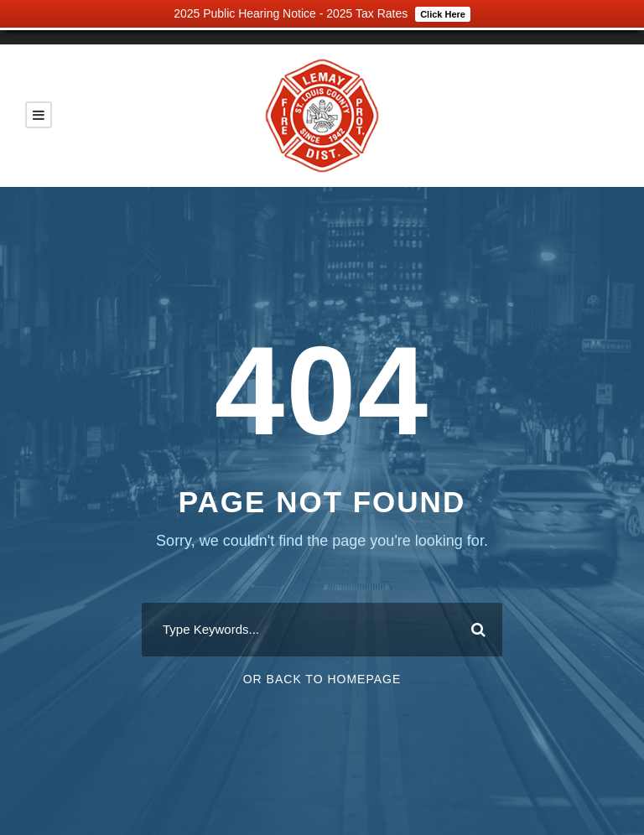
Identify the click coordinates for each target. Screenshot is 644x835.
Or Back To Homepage (322, 679)
